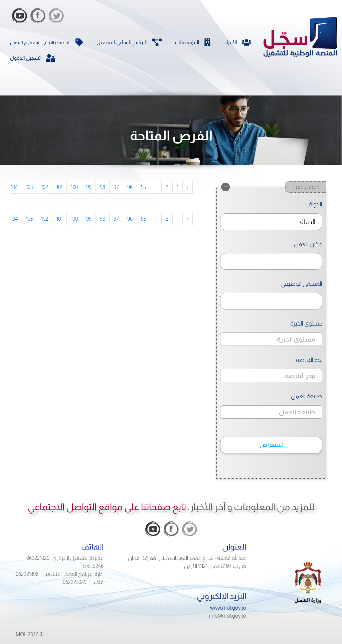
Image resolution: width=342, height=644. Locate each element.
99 (89, 187)
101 (59, 187)
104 (14, 187)
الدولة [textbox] (308, 222)
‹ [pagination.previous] (188, 187)
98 (103, 187)
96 (130, 187)
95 (143, 187)
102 (45, 187)
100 (74, 187)
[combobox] (271, 222)
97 (116, 187)
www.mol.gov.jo (228, 608)
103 (29, 187)
